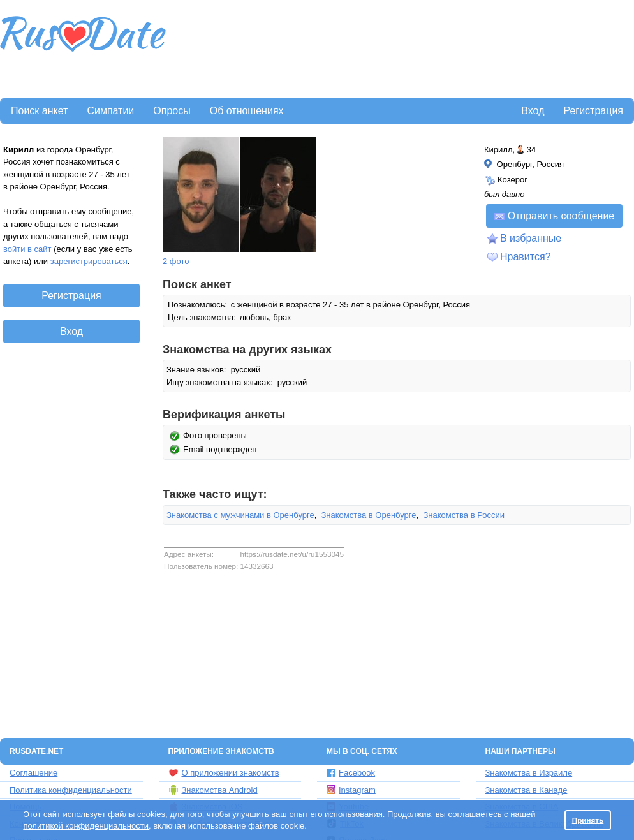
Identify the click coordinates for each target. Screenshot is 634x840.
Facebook (351, 773)
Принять (588, 820)
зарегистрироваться (89, 261)
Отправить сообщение (554, 216)
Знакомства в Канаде (527, 790)
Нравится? (526, 257)
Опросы (172, 111)
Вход (533, 111)
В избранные (531, 238)
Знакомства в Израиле (529, 773)
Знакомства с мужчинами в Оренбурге (240, 515)
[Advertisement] (220, 47)
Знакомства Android (213, 790)
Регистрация (593, 111)
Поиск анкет (39, 111)
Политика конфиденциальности (71, 790)
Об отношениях (247, 111)
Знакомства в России (464, 515)
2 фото (176, 261)
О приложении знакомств (224, 773)
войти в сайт (27, 249)
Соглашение (33, 773)
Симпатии (110, 111)
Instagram (351, 790)
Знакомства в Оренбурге (369, 515)
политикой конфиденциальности (86, 826)
